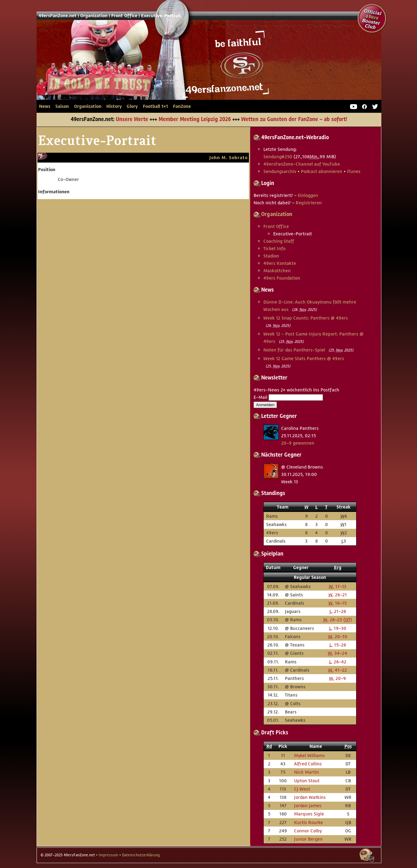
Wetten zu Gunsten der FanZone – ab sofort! (294, 120)
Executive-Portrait (161, 16)
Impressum (108, 855)
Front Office (124, 16)
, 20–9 (338, 678)
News (45, 106)
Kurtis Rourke (309, 822)
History (114, 106)
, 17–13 (338, 586)
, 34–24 (338, 653)
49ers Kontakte (280, 263)
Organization (94, 16)
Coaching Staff (279, 241)
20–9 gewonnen (298, 443)
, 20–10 (338, 636)
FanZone (182, 106)
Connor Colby (308, 831)
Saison (62, 106)
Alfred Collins (308, 764)
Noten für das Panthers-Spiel (294, 350)
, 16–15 (338, 603)
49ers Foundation (282, 278)
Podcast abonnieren (322, 171)
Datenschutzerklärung (141, 855)
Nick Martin (307, 772)
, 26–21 (338, 595)
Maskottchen (277, 271)
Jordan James (308, 805)
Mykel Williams (309, 755)
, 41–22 (338, 670)
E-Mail (260, 397)
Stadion (271, 256)
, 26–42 (338, 662)
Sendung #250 (278, 157)
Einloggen (308, 195)
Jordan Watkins (310, 797)
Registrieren (309, 203)
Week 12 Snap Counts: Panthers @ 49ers (306, 318)
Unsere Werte (132, 120)
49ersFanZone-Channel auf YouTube (302, 164)
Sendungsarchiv (280, 171)
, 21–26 (338, 611)
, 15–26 (338, 645)
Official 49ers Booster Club (372, 18)
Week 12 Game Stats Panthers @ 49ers (304, 358)
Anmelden (265, 405)
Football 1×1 (155, 106)
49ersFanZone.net (150, 69)
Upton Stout (307, 781)
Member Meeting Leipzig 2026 (195, 120)
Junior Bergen (308, 839)
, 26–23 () (338, 620)
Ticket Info (274, 248)
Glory (132, 106)
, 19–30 (338, 628)
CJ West (302, 789)
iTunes (354, 171)
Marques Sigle (309, 814)
